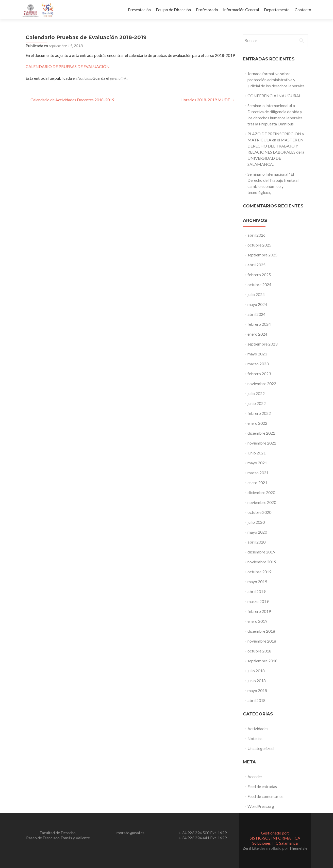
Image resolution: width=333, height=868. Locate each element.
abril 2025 (256, 265)
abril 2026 (256, 235)
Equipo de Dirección (173, 10)
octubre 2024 (259, 284)
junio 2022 (257, 403)
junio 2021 (257, 453)
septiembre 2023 (262, 344)
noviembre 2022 (262, 383)
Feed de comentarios (265, 796)
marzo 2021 (258, 473)
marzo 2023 (258, 364)
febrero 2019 (259, 611)
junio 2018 (257, 681)
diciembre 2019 (261, 552)
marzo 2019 (258, 601)
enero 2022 (257, 423)
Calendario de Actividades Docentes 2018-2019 (70, 100)
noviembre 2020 (262, 502)
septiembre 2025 (262, 255)
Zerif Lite (251, 848)
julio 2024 (256, 294)
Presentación (139, 10)
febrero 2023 (259, 374)
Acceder (255, 776)
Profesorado (207, 10)
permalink (118, 78)
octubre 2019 (259, 572)
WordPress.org (261, 806)
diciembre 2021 (261, 433)
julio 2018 (256, 671)
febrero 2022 (259, 413)
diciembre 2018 (261, 631)
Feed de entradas (262, 786)
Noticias (84, 78)
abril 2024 (256, 314)
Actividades (258, 728)
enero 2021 (257, 482)
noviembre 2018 (262, 641)
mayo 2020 (257, 532)
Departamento (277, 10)
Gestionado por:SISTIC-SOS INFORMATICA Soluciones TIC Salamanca (275, 838)
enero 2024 (257, 334)
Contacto (303, 10)
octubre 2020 (259, 512)
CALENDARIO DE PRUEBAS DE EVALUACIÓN (68, 66)
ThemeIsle (298, 848)
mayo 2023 (257, 354)
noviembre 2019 (262, 562)
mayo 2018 (257, 690)
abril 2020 (256, 542)
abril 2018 (256, 700)
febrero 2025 (259, 275)
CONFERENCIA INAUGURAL (274, 96)
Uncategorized (261, 748)
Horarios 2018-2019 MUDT (208, 100)
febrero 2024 (259, 324)
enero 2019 (257, 621)
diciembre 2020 (261, 492)
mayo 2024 (257, 304)
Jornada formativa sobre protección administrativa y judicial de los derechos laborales (276, 80)
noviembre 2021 (262, 443)
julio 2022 (256, 393)
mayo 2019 (257, 582)
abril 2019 (256, 591)
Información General (241, 10)
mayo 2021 (257, 463)
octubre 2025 (259, 245)
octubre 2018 (259, 651)
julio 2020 (256, 522)
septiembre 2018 (262, 661)
